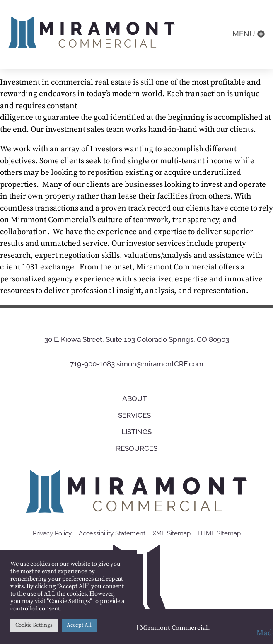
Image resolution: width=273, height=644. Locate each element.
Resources (137, 448)
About (136, 399)
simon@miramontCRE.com (160, 364)
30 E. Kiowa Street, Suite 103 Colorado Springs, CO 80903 (137, 339)
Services (136, 415)
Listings (136, 432)
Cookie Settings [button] (34, 625)
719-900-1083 (92, 364)
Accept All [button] (79, 625)
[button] (249, 34)
